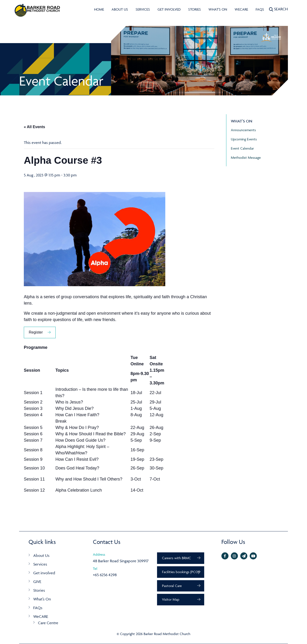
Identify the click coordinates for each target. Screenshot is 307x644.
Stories (195, 9)
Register (36, 332)
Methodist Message (246, 157)
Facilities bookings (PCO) (181, 572)
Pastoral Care (172, 586)
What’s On (42, 599)
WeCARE (241, 9)
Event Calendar (242, 148)
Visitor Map (171, 599)
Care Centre (48, 623)
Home (99, 9)
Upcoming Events (244, 139)
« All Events (34, 127)
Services (143, 9)
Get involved (169, 9)
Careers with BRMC (176, 558)
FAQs (260, 9)
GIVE (37, 582)
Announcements (243, 130)
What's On (218, 9)
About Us (120, 9)
